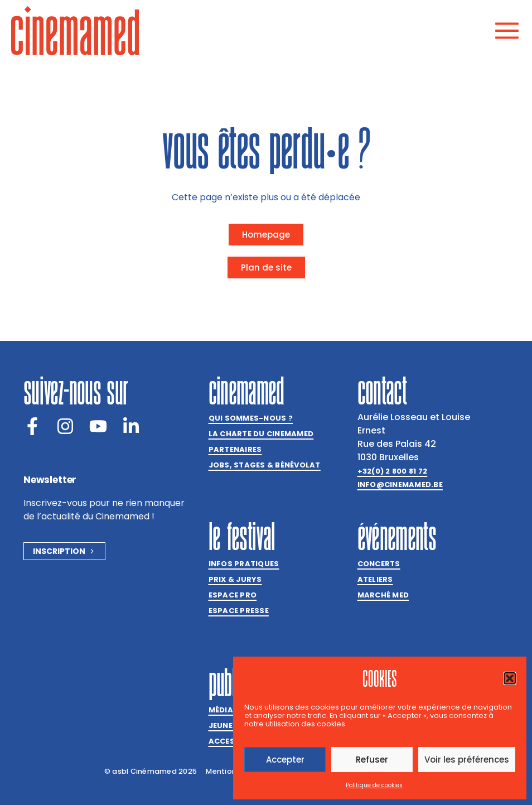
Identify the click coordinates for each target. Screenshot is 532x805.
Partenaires (235, 449)
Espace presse (239, 611)
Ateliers (375, 579)
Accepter (285, 760)
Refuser (372, 760)
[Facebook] (32, 426)
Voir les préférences (467, 760)
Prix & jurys (235, 579)
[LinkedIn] (131, 426)
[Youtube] (98, 426)
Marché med (383, 595)
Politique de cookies (374, 785)
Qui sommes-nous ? (251, 418)
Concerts (379, 564)
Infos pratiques (244, 564)
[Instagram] (65, 426)
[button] (510, 678)
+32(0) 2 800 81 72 (393, 471)
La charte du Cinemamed (261, 434)
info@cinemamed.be (400, 485)
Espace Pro (233, 595)
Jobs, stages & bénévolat (265, 465)
